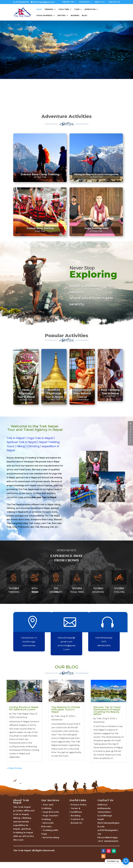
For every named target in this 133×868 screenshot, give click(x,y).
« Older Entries (14, 768)
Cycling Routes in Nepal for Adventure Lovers (24, 708)
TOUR (77, 9)
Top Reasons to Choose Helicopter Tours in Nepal (66, 710)
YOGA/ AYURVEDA (44, 15)
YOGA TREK (64, 9)
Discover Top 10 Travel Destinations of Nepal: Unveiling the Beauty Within (107, 711)
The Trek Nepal (20, 714)
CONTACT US (114, 2)
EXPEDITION (90, 9)
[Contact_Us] (126, 861)
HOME (39, 9)
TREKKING (49, 9)
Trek (57, 716)
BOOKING (75, 15)
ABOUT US (99, 2)
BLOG (85, 15)
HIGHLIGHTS (84, 2)
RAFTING (62, 15)
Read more (12, 531)
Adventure (22, 717)
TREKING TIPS (68, 2)
